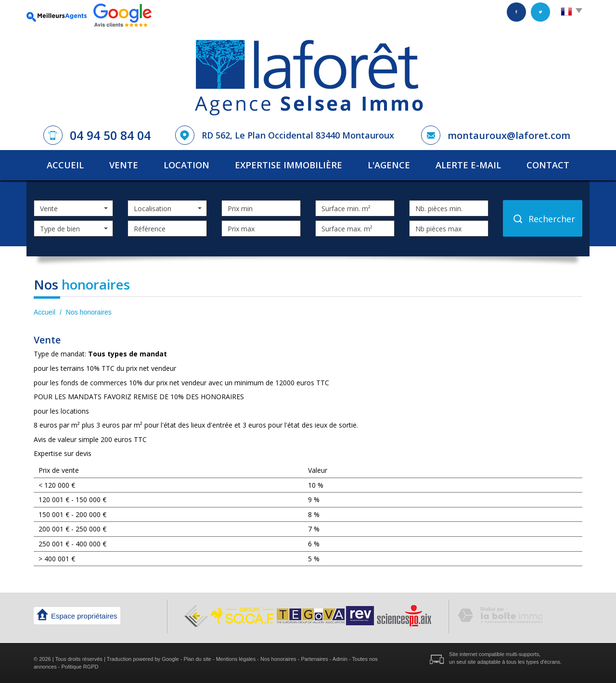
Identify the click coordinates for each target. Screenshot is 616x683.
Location (186, 165)
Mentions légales (236, 659)
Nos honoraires (278, 659)
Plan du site (197, 659)
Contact (548, 165)
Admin (340, 659)
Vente (124, 165)
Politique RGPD (80, 667)
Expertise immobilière (289, 165)
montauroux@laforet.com (509, 135)
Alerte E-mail (468, 165)
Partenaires (314, 659)
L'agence (389, 165)
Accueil (65, 165)
